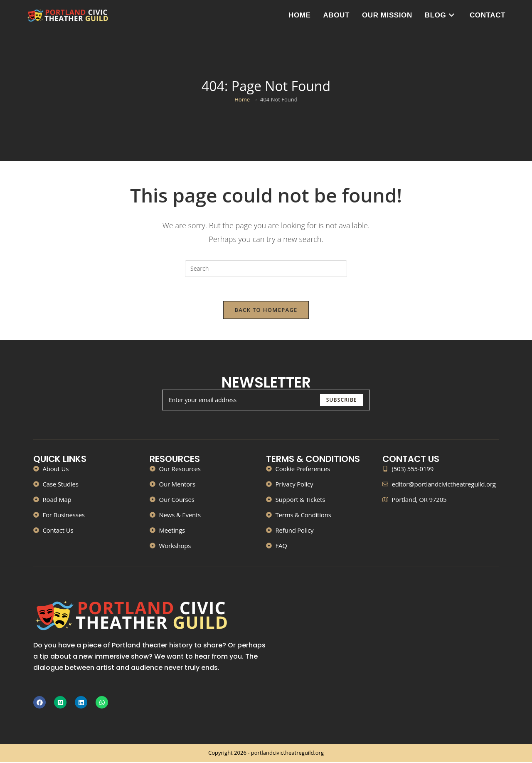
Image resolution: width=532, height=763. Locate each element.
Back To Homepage (266, 311)
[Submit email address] (342, 401)
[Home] (242, 99)
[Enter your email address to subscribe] (266, 401)
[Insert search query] (266, 269)
